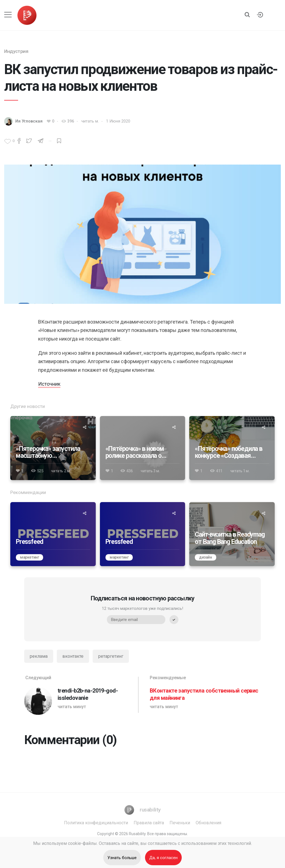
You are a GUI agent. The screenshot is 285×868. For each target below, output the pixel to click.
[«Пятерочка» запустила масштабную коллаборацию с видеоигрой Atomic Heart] (53, 448)
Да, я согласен (163, 858)
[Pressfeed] (53, 534)
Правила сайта (149, 823)
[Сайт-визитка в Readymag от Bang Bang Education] (232, 534)
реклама (39, 656)
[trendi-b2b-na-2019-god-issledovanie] (80, 695)
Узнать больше (122, 858)
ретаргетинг (111, 656)
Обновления (208, 823)
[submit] (174, 620)
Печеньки (180, 823)
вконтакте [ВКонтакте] (73, 656)
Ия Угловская (29, 121)
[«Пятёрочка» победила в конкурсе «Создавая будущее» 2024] (232, 448)
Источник (49, 384)
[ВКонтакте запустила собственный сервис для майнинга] (205, 695)
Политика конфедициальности (96, 823)
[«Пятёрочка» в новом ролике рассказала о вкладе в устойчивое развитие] (143, 448)
